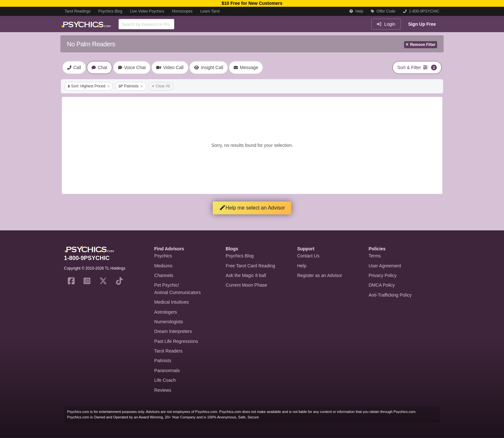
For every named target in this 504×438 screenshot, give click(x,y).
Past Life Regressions (176, 341)
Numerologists (169, 322)
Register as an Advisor (319, 275)
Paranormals (167, 371)
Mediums (163, 266)
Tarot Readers (168, 351)
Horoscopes (182, 11)
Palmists (131, 86)
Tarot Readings (78, 11)
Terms (375, 256)
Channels (164, 275)
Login (386, 24)
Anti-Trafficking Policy (390, 295)
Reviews (163, 390)
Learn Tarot (210, 11)
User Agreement (385, 266)
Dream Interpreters (173, 331)
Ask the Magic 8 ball (246, 275)
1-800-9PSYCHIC (421, 11)
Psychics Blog (110, 11)
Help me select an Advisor (252, 208)
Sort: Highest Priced (89, 86)
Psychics (163, 256)
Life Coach (165, 380)
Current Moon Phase (246, 285)
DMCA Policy (382, 285)
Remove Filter (421, 45)
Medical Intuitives (171, 302)
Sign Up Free (422, 24)
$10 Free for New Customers (252, 3)
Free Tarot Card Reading (250, 266)
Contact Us (308, 256)
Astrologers (166, 312)
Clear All (161, 86)
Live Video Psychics (147, 11)
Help (356, 11)
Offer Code (383, 11)
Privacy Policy (383, 275)
